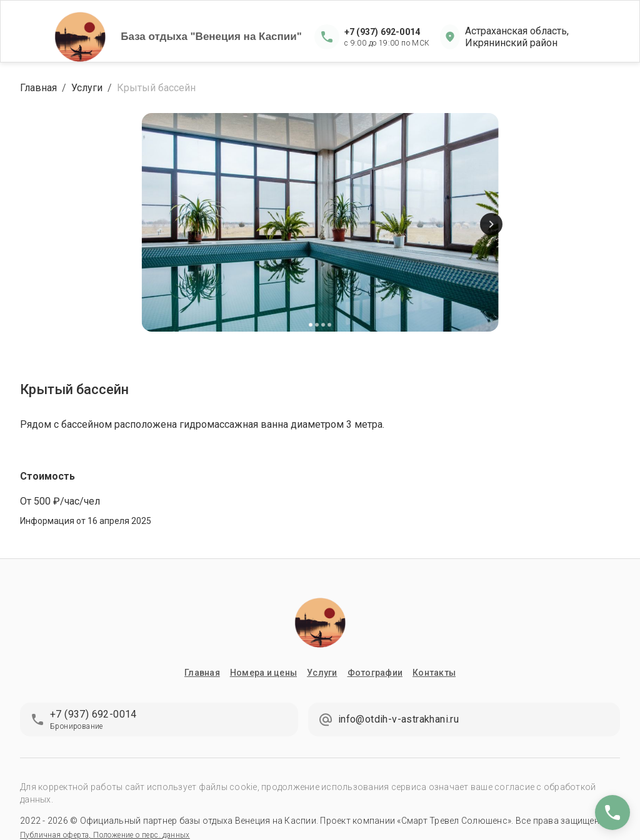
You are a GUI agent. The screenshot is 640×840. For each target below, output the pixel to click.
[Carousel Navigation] (320, 224)
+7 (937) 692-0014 (382, 32)
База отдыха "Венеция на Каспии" (211, 37)
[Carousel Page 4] (329, 325)
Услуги (87, 88)
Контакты (434, 673)
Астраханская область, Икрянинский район (517, 37)
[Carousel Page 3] (323, 325)
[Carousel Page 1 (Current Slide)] (311, 325)
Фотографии (375, 673)
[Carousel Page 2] (317, 325)
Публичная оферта (54, 835)
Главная (38, 88)
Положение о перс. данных (142, 835)
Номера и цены (263, 673)
